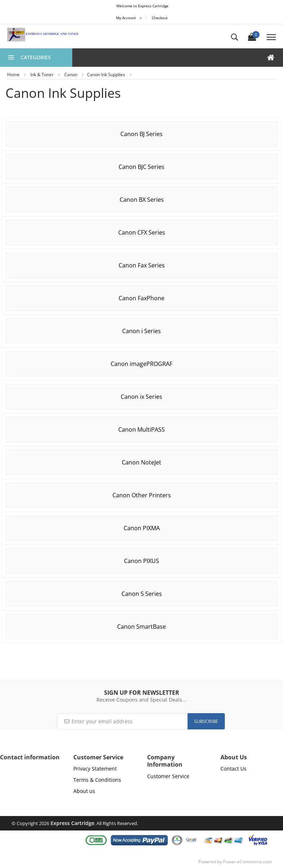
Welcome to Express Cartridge (142, 6)
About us (84, 791)
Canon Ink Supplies (106, 75)
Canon (71, 75)
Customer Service (168, 776)
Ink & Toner (42, 75)
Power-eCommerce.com (247, 862)
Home (13, 75)
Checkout (160, 18)
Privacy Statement (95, 769)
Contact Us (233, 769)
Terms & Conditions (97, 780)
